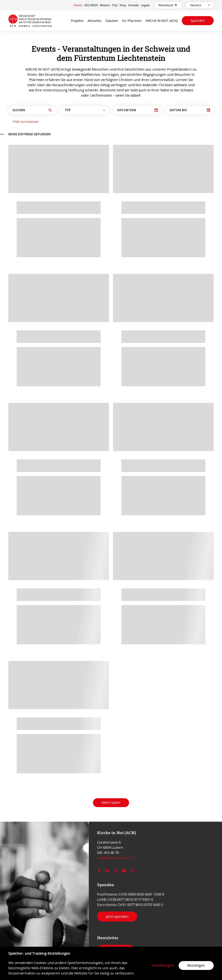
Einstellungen (163, 965)
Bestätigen (196, 965)
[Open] (209, 5)
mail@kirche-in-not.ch (115, 858)
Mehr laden (111, 803)
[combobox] (197, 5)
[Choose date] (156, 110)
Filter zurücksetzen (26, 122)
